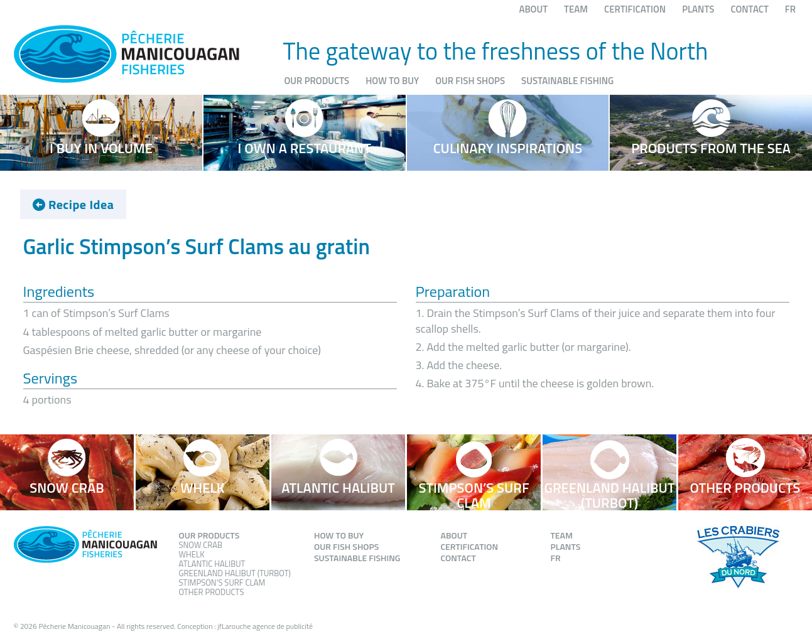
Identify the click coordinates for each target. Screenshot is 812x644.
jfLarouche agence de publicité (265, 626)
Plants (698, 9)
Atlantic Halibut (212, 564)
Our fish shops (470, 81)
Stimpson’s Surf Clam (222, 582)
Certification (635, 9)
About (533, 9)
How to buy (392, 81)
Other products (212, 592)
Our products (317, 81)
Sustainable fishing (567, 81)
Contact (749, 9)
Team (576, 9)
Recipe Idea (73, 205)
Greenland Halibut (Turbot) (235, 573)
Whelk (192, 554)
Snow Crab (201, 545)
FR (790, 9)
